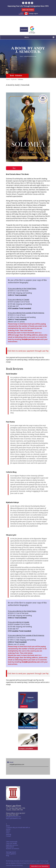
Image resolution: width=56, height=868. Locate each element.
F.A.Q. (8, 833)
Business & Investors (13, 849)
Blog (7, 855)
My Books (14, 79)
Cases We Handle (11, 843)
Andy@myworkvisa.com (30, 56)
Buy (14, 168)
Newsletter (24, 29)
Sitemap (9, 834)
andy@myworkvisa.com (17, 764)
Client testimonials (12, 842)
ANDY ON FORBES (28, 10)
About (8, 826)
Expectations (10, 847)
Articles (8, 829)
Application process (12, 845)
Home (8, 79)
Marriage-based (11, 852)
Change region (33, 13)
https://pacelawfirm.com (14, 818)
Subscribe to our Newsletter (40, 866)
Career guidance (11, 854)
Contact (8, 836)
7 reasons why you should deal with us (18, 827)
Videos (8, 831)
